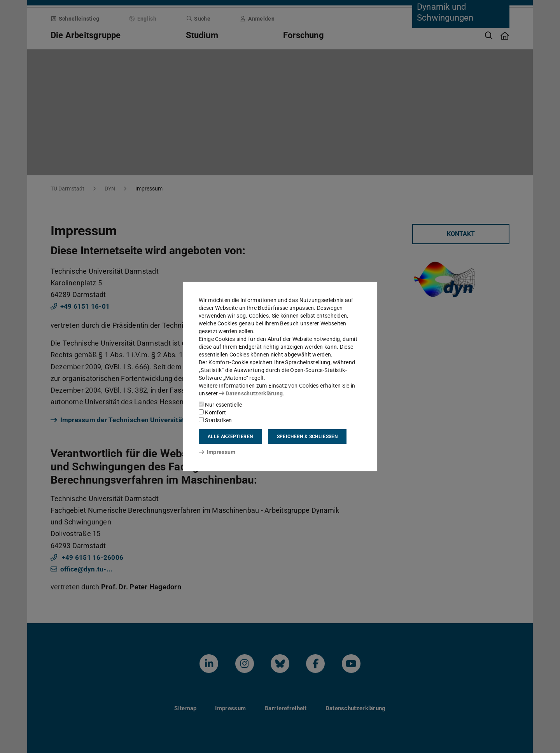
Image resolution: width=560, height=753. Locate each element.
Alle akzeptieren (230, 437)
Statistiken (215, 420)
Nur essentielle (220, 405)
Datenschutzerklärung (251, 393)
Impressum (217, 452)
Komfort (212, 412)
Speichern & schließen (307, 437)
